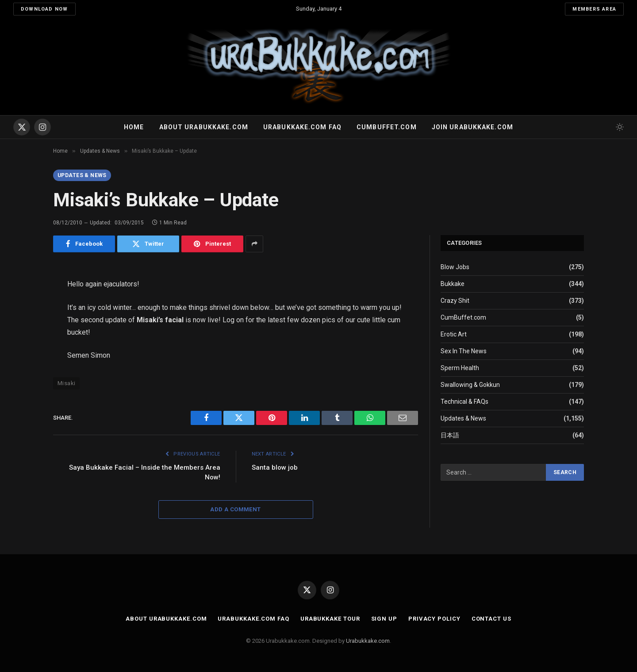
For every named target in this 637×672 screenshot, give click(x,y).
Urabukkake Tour (330, 619)
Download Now (44, 9)
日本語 (450, 435)
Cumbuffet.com (387, 127)
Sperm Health (460, 368)
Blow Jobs (455, 267)
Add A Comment (235, 509)
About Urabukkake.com (204, 127)
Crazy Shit (455, 301)
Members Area (594, 9)
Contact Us (491, 619)
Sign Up (384, 619)
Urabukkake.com (368, 641)
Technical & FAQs (464, 402)
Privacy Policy (434, 619)
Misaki (66, 383)
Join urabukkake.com (472, 127)
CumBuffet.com (463, 317)
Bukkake (453, 284)
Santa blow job (275, 467)
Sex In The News (464, 351)
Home (134, 127)
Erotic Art (454, 334)
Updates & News (82, 175)
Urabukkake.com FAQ (302, 127)
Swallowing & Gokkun (470, 385)
